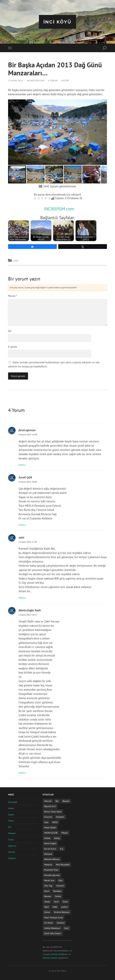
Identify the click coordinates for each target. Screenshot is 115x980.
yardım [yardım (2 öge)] (64, 907)
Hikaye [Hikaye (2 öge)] (65, 833)
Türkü (11, 839)
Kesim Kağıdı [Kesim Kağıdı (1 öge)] (50, 843)
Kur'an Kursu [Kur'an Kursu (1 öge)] (50, 849)
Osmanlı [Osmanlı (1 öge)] (60, 886)
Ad (10, 331)
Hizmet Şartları (50, 958)
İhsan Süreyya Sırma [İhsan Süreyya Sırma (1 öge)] (54, 917)
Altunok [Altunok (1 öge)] (48, 801)
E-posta (13, 347)
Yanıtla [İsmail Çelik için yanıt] (23, 525)
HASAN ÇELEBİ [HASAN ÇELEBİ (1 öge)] (51, 833)
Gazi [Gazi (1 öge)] (46, 822)
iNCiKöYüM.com (35, 81)
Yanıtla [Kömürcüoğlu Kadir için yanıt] (23, 773)
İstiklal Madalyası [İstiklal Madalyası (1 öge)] (52, 928)
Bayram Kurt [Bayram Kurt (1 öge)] (50, 806)
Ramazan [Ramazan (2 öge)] (57, 891)
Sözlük (12, 852)
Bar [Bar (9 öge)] (57, 801)
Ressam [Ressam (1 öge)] (48, 896)
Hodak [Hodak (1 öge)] (47, 838)
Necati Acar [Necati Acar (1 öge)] (49, 880)
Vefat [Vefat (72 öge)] (55, 907)
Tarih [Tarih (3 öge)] (56, 901)
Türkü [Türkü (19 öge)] (65, 901)
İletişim (12, 858)
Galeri (65, 81)
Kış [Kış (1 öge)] (62, 849)
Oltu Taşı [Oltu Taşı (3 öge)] (48, 886)
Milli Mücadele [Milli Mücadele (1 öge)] (63, 865)
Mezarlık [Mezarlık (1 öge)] (48, 865)
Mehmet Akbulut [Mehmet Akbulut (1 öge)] (52, 859)
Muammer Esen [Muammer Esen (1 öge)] (51, 870)
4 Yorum (53, 81)
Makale (12, 833)
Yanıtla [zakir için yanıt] (23, 598)
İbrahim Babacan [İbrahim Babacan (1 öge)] (62, 912)
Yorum (13, 296)
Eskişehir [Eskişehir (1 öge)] (60, 817)
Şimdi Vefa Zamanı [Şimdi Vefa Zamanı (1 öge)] (53, 933)
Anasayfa (13, 802)
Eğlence (12, 846)
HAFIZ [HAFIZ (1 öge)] (55, 822)
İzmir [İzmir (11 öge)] (66, 928)
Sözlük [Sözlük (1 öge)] (58, 896)
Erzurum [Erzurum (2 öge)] (48, 817)
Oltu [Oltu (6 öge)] (61, 880)
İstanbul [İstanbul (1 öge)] (61, 923)
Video (11, 821)
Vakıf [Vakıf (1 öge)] (46, 907)
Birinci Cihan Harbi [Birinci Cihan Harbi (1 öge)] (53, 812)
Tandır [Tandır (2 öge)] (47, 901)
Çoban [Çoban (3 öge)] (47, 912)
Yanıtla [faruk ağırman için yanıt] (23, 465)
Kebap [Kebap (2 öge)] (57, 838)
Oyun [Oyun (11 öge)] (47, 891)
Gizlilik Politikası (59, 954)
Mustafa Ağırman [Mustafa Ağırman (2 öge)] (52, 875)
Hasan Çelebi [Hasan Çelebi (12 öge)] (50, 827)
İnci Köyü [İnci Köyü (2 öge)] (49, 923)
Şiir (10, 827)
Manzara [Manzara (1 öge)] (48, 854)
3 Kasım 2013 (15, 81)
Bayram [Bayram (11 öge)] (66, 801)
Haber (11, 808)
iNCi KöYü (57, 22)
